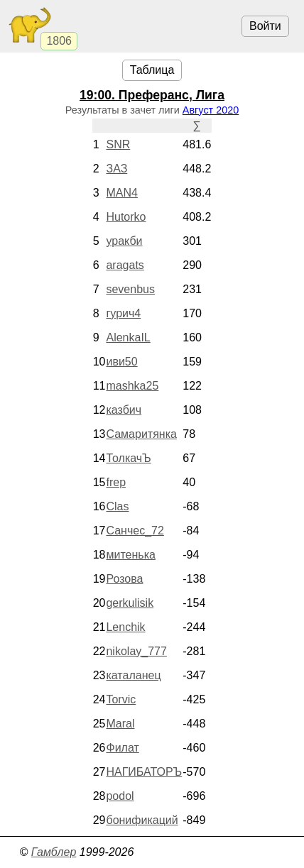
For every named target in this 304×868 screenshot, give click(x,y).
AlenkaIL (128, 337)
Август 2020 (211, 110)
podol (120, 796)
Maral (120, 724)
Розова (124, 579)
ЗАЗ (116, 169)
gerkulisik (130, 603)
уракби (124, 241)
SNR (118, 144)
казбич (124, 410)
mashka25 (132, 386)
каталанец (133, 675)
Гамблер (54, 852)
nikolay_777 (136, 651)
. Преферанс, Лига (152, 95)
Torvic (121, 699)
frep (116, 482)
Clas (117, 506)
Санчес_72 (135, 531)
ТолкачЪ (128, 458)
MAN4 (121, 193)
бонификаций (142, 820)
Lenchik (125, 627)
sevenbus (130, 289)
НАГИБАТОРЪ (144, 772)
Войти (265, 26)
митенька (130, 555)
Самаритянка (141, 434)
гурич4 (123, 313)
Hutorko (126, 217)
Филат (122, 748)
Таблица (152, 70)
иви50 (121, 362)
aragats (125, 265)
